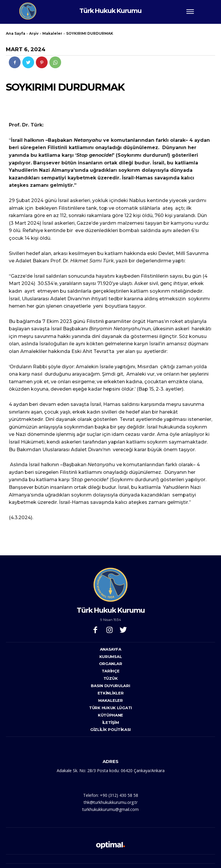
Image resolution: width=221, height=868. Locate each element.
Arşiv (34, 33)
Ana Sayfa (16, 33)
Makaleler (52, 33)
